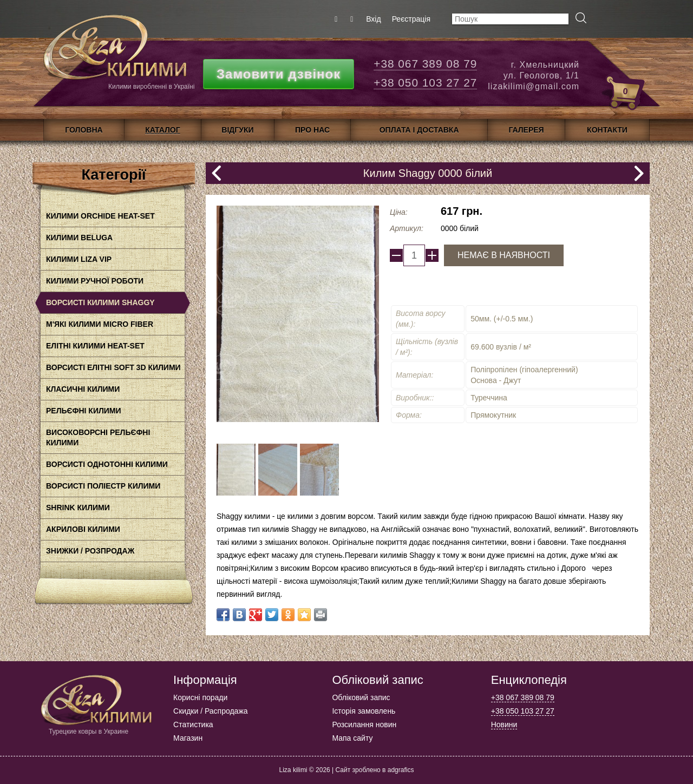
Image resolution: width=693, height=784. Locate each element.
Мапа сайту (352, 738)
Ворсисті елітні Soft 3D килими (113, 367)
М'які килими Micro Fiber (100, 324)
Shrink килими (78, 508)
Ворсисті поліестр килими (103, 486)
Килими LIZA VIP (79, 259)
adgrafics (401, 770)
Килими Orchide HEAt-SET (100, 216)
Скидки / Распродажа (210, 711)
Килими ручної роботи (95, 281)
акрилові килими (83, 529)
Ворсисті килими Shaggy (100, 302)
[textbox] (510, 19)
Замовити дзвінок (279, 74)
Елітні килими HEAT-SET (95, 346)
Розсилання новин (364, 724)
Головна (84, 130)
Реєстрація (411, 19)
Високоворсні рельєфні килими (98, 437)
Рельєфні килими (84, 411)
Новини (504, 724)
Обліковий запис (361, 697)
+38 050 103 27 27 (425, 83)
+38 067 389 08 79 (425, 64)
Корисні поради (200, 697)
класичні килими (83, 389)
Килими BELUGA (79, 238)
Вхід (373, 19)
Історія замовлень (364, 711)
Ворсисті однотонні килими (107, 464)
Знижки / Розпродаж (90, 551)
